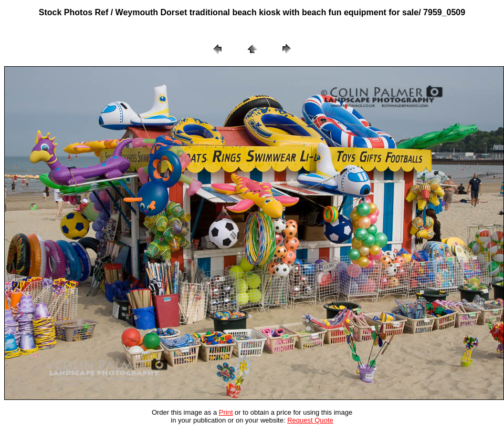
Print (226, 412)
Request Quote (310, 420)
